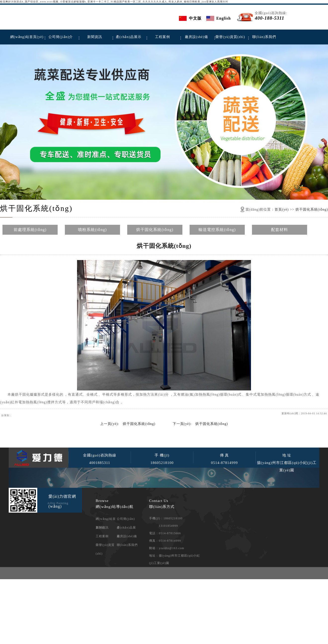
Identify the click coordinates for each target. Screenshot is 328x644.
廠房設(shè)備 (196, 37)
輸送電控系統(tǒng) (217, 230)
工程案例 (163, 37)
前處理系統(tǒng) (30, 230)
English (224, 18)
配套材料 (280, 230)
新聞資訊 (95, 37)
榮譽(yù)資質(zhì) (230, 37)
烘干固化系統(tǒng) (36, 208)
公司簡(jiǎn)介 (61, 37)
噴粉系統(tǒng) (92, 230)
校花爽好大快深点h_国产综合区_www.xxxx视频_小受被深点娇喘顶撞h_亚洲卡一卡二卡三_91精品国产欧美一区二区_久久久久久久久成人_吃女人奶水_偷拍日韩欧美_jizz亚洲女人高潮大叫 (114, 2)
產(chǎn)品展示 (129, 37)
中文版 (195, 18)
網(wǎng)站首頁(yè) (27, 37)
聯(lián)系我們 (264, 37)
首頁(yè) (282, 209)
